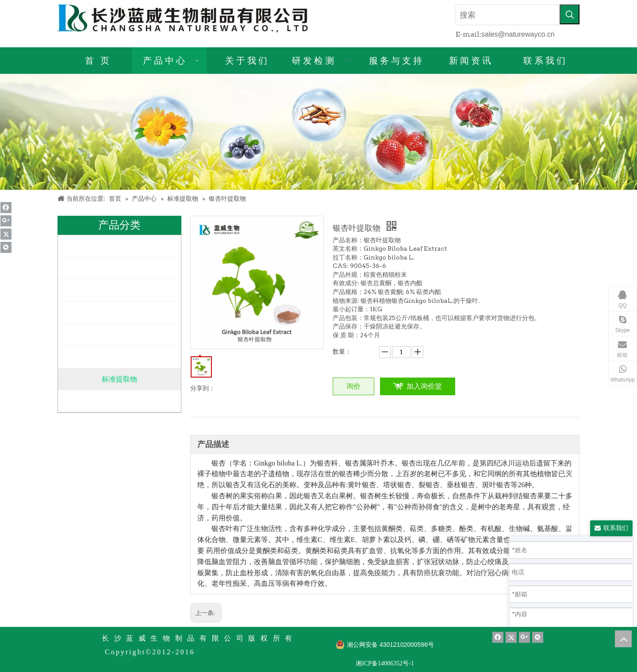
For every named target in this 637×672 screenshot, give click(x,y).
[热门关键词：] (570, 14)
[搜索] (508, 15)
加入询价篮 (424, 386)
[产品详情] (318, 132)
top (623, 639)
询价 (353, 386)
